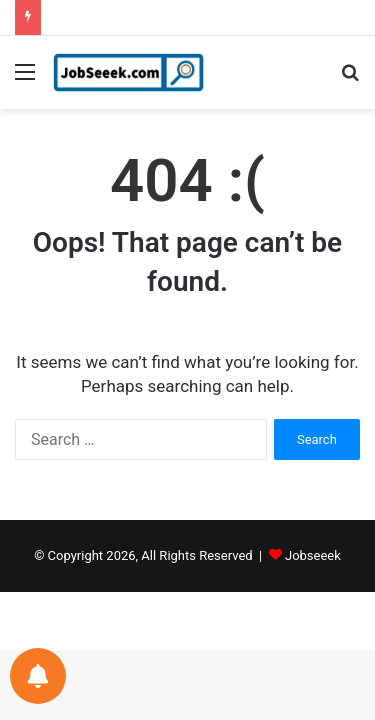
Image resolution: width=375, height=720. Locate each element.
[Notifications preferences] (38, 676)
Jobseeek (313, 555)
